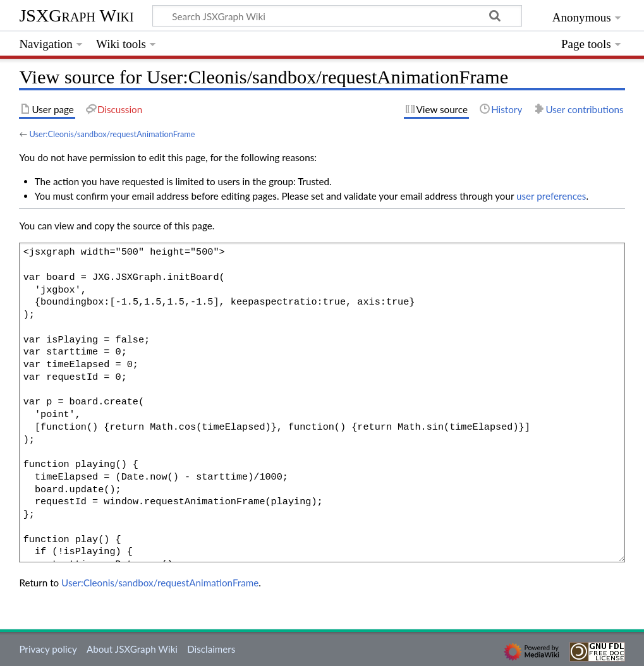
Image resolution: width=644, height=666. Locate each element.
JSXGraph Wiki (76, 15)
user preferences (551, 196)
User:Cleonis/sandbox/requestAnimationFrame (112, 134)
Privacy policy (48, 649)
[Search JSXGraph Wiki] (337, 16)
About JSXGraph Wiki (132, 649)
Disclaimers (211, 649)
